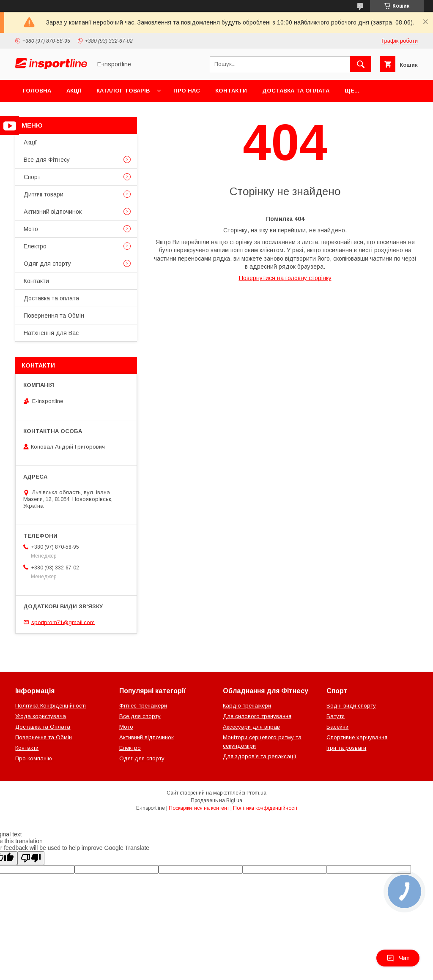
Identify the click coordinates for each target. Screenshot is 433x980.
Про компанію (34, 758)
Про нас (187, 91)
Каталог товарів (123, 91)
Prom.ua (256, 793)
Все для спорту (140, 716)
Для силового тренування (257, 716)
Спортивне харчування (357, 737)
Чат (398, 958)
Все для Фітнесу (47, 160)
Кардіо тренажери (247, 706)
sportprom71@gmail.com (63, 622)
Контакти (231, 91)
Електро (35, 246)
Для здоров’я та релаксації (260, 756)
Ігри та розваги (346, 748)
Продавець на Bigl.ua (216, 800)
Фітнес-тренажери (143, 706)
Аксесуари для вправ (251, 727)
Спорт (32, 177)
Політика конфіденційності (265, 808)
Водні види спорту (351, 706)
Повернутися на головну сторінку (285, 278)
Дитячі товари (44, 194)
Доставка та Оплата (43, 727)
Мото (31, 229)
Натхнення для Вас (51, 333)
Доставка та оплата (296, 91)
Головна (37, 91)
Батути (336, 716)
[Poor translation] (31, 858)
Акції (74, 91)
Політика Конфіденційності (51, 706)
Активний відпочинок (53, 212)
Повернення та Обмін (54, 316)
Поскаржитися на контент (199, 808)
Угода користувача (41, 716)
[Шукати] (361, 64)
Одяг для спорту (47, 264)
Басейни (337, 727)
